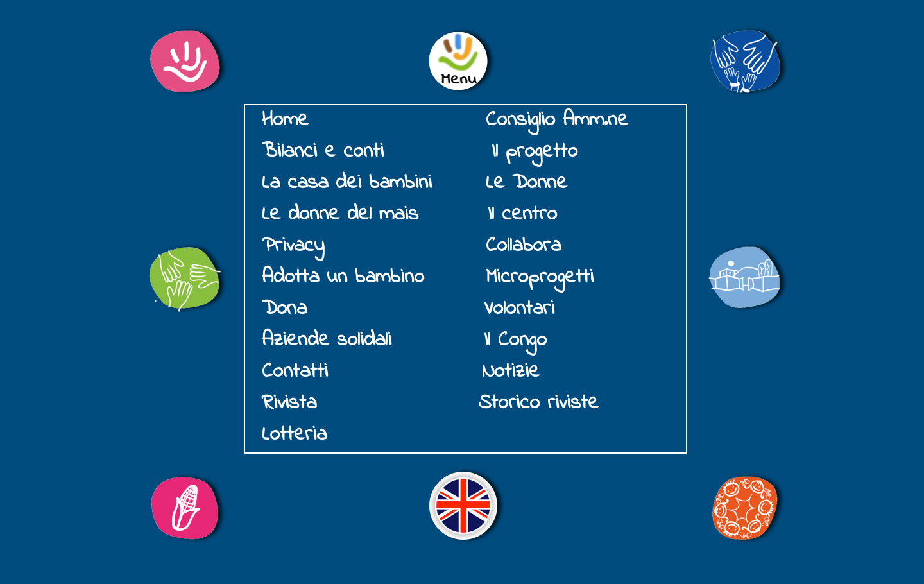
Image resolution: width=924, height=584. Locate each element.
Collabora (523, 246)
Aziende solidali (327, 340)
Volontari (519, 309)
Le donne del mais (340, 215)
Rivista (289, 403)
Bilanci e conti (323, 152)
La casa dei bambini (347, 183)
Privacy (293, 246)
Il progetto (535, 152)
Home (285, 120)
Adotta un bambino (343, 278)
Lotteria (294, 435)
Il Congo (515, 340)
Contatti (295, 372)
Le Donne (526, 183)
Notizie (511, 372)
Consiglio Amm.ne (557, 120)
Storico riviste (538, 403)
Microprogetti (540, 278)
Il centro (522, 215)
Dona (288, 309)
